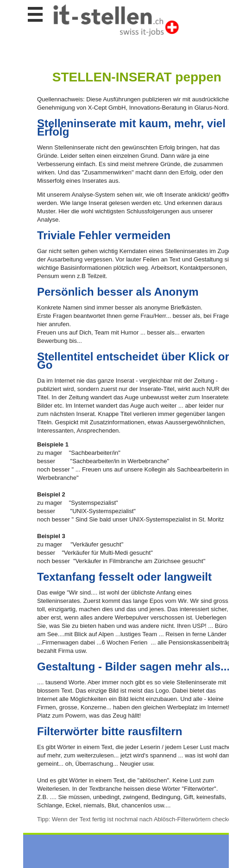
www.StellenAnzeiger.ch (116, 20)
